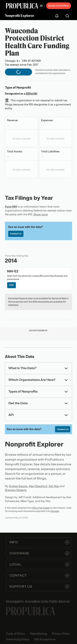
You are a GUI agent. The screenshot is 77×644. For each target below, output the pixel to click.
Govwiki (55, 511)
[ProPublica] (22, 6)
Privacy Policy (61, 634)
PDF (12, 285)
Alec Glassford (38, 486)
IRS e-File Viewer (41, 508)
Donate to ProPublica (59, 6)
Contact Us (16, 234)
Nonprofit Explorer (20, 16)
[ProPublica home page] (31, 611)
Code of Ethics (16, 634)
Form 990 (11, 207)
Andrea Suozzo (18, 486)
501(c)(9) (32, 94)
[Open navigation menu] (41, 6)
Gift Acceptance (45, 639)
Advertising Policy (18, 639)
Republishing (38, 634)
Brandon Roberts (16, 490)
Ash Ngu (54, 486)
